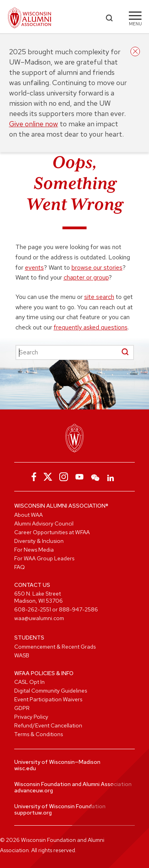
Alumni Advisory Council (44, 523)
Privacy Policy (31, 717)
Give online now (34, 124)
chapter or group (86, 277)
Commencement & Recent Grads (55, 647)
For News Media (34, 550)
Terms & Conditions (39, 734)
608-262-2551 (33, 609)
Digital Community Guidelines (51, 691)
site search (99, 297)
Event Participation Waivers (48, 699)
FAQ (20, 567)
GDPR (22, 708)
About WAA (28, 515)
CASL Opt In (29, 682)
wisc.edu (25, 768)
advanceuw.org (34, 790)
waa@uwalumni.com (39, 618)
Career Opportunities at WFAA (52, 532)
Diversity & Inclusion (39, 541)
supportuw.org (33, 813)
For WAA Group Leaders (44, 558)
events (34, 267)
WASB (22, 655)
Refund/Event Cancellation (48, 725)
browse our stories (97, 267)
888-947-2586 (78, 609)
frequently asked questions (91, 327)
